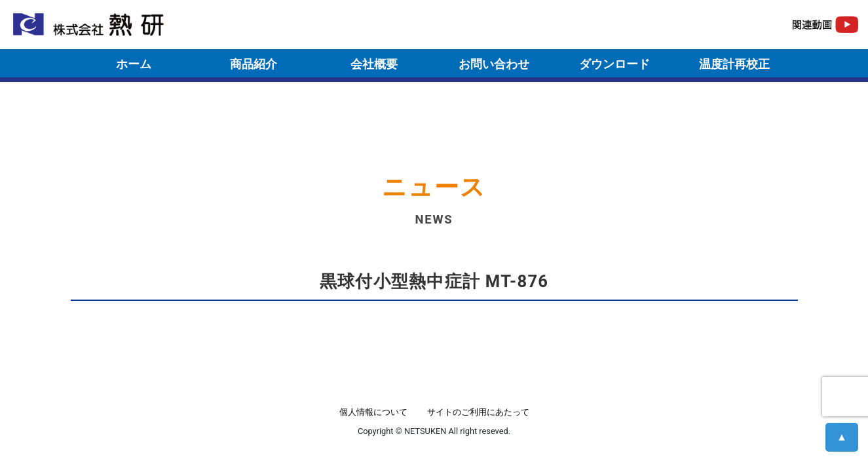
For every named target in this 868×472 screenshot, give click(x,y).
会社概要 (374, 64)
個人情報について (373, 412)
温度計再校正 (734, 64)
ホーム (134, 64)
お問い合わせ (494, 64)
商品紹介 (254, 64)
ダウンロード (614, 64)
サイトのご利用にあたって (478, 412)
